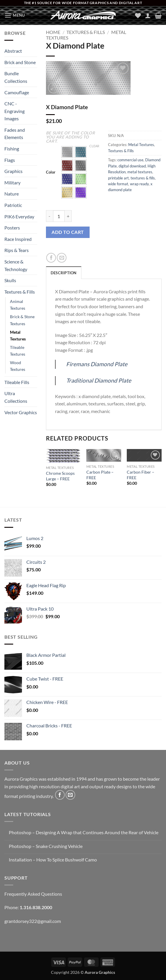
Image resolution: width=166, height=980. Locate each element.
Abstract (13, 51)
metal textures (140, 172)
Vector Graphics (21, 412)
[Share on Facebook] (51, 258)
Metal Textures (18, 335)
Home (53, 32)
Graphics (13, 171)
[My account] (148, 16)
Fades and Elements (15, 134)
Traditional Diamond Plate (99, 380)
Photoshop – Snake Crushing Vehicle (46, 846)
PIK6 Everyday (19, 216)
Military (12, 183)
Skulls (10, 280)
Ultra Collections (16, 397)
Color (51, 172)
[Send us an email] (70, 795)
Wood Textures (18, 366)
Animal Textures (18, 305)
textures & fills (143, 178)
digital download (132, 166)
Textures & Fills (20, 292)
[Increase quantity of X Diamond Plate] (68, 216)
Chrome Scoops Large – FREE (60, 476)
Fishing (12, 149)
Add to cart (68, 232)
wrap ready (139, 184)
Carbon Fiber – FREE (141, 475)
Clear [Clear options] (94, 146)
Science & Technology (16, 265)
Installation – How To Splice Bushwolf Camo (53, 860)
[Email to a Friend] (62, 258)
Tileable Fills (17, 382)
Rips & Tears (17, 250)
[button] (15, 15)
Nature (12, 194)
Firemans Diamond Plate (97, 364)
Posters (12, 228)
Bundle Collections (16, 77)
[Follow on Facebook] (60, 795)
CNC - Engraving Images (14, 111)
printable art (118, 178)
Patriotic (13, 205)
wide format (118, 184)
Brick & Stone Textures (22, 320)
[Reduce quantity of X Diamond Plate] (49, 216)
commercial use (130, 160)
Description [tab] (64, 273)
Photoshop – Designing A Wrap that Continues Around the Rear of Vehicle (84, 832)
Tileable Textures (18, 351)
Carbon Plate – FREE (100, 475)
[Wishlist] (138, 16)
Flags (10, 160)
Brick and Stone (20, 62)
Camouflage (17, 92)
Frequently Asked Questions (33, 894)
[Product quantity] (59, 216)
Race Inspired (18, 239)
